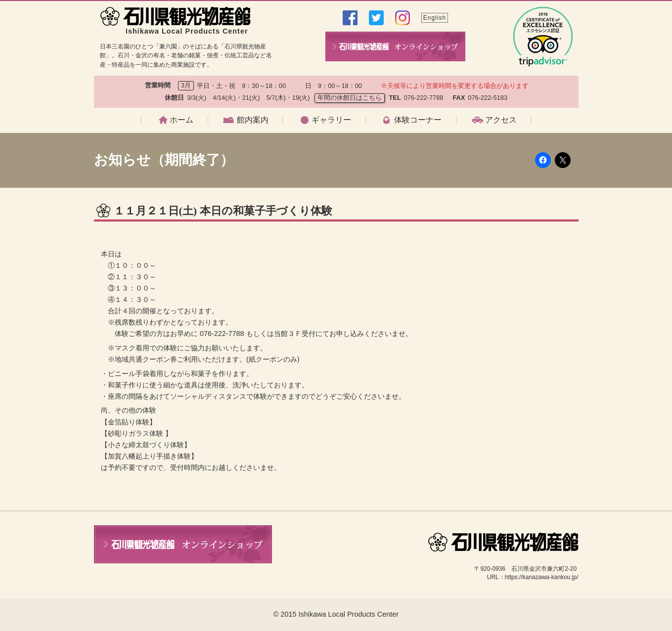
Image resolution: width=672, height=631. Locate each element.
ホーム (181, 120)
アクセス (501, 120)
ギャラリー (331, 120)
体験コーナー (418, 120)
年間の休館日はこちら (350, 98)
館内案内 (253, 120)
